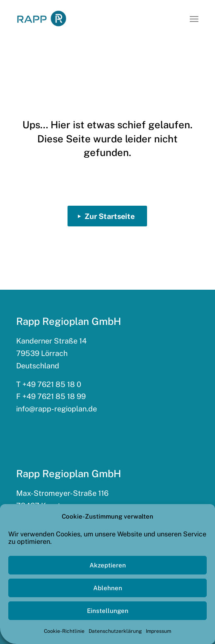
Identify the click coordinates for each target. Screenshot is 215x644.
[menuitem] (194, 19)
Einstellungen (108, 611)
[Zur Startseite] (107, 216)
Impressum (158, 631)
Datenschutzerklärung (115, 631)
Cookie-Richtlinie (64, 631)
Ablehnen (108, 588)
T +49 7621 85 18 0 (49, 384)
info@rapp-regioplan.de (57, 409)
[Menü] (194, 19)
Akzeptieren (108, 565)
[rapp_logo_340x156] (42, 19)
